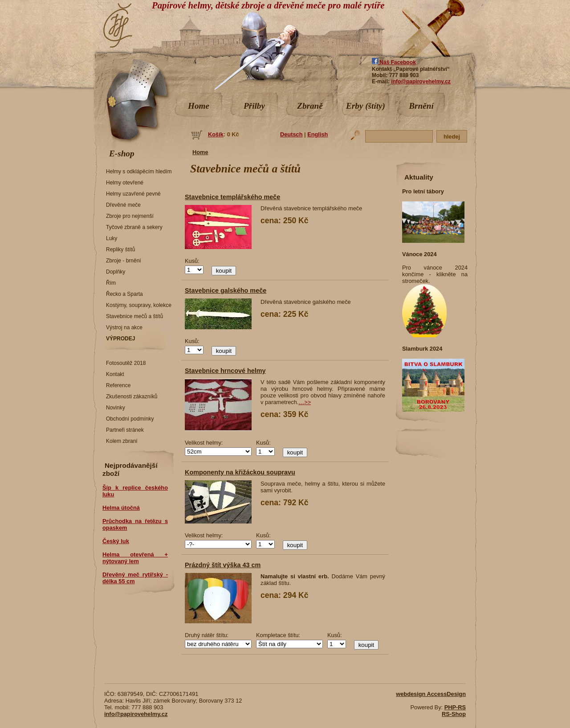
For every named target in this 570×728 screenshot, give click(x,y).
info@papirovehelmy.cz (421, 82)
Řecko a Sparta (124, 294)
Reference (118, 385)
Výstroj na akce (124, 327)
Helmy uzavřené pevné (133, 194)
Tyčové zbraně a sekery (134, 227)
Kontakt (115, 374)
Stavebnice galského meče (226, 290)
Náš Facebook (394, 62)
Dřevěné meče (123, 205)
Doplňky (116, 272)
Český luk (116, 541)
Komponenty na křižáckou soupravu (240, 472)
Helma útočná (121, 508)
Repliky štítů (120, 249)
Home (199, 106)
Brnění (421, 106)
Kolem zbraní (122, 441)
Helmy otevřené (125, 183)
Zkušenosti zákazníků (132, 397)
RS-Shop (454, 714)
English (318, 134)
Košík (216, 134)
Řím (111, 283)
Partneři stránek (125, 430)
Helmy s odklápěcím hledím (139, 172)
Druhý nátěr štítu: (207, 635)
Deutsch (291, 134)
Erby (366, 106)
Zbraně (310, 106)
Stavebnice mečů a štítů (134, 316)
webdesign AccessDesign (431, 694)
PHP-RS (455, 707)
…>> (305, 402)
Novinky (116, 408)
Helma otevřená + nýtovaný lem (135, 558)
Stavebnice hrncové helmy (225, 371)
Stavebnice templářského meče (232, 197)
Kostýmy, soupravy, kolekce (139, 305)
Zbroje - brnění (124, 261)
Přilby (254, 106)
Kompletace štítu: (278, 635)
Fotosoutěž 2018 (126, 363)
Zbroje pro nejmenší (130, 216)
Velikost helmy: (204, 443)
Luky (112, 238)
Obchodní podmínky (130, 419)
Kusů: (192, 261)
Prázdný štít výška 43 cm (223, 565)
